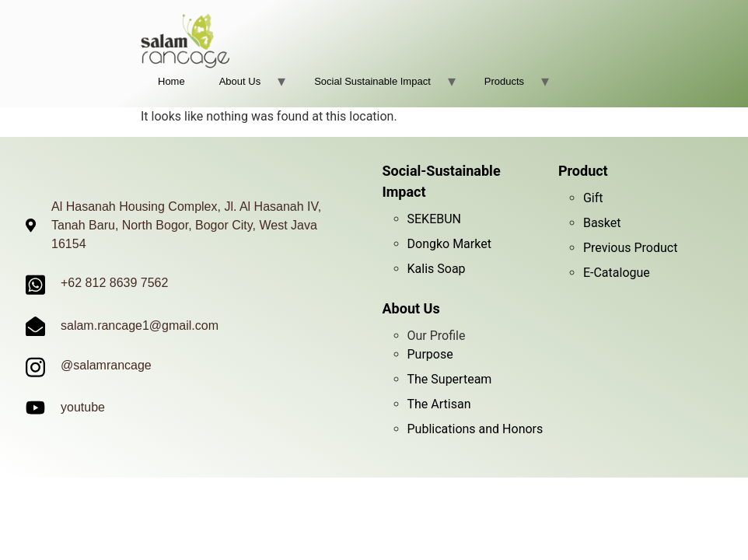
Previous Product (631, 248)
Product (583, 171)
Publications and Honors (475, 429)
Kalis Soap (437, 269)
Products (504, 81)
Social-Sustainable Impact (442, 181)
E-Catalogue (617, 273)
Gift (593, 198)
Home (171, 81)
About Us (240, 81)
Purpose (430, 354)
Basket (602, 223)
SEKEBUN (434, 219)
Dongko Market (449, 244)
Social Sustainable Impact (372, 81)
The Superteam (450, 379)
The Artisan (439, 404)
